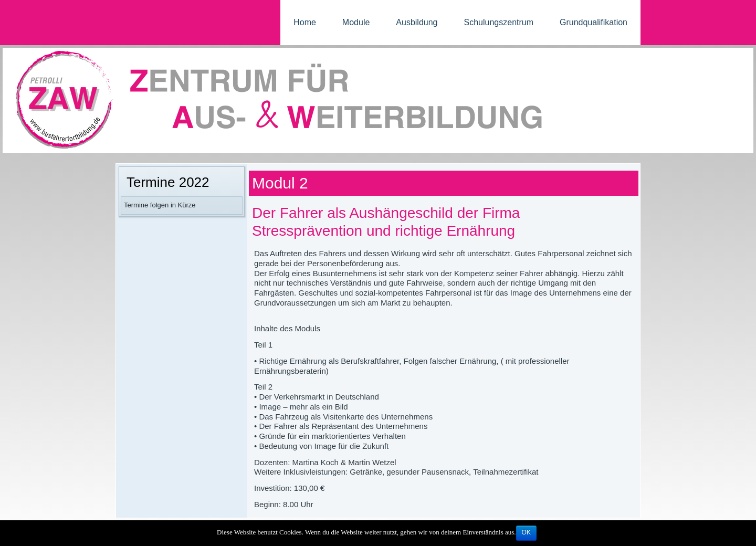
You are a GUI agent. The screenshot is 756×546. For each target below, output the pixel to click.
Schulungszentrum (499, 22)
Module (356, 22)
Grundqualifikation (594, 22)
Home (305, 22)
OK (526, 532)
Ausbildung (417, 22)
